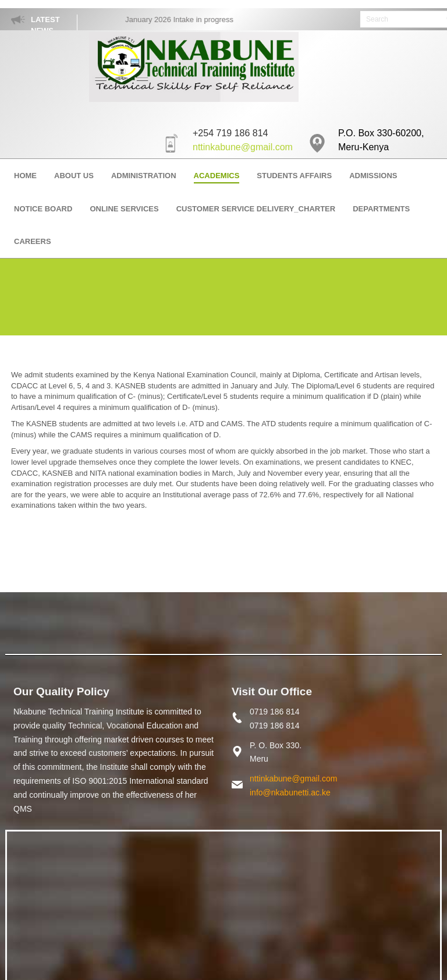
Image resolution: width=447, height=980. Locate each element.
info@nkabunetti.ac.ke (290, 793)
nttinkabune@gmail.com (243, 147)
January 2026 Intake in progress (183, 20)
